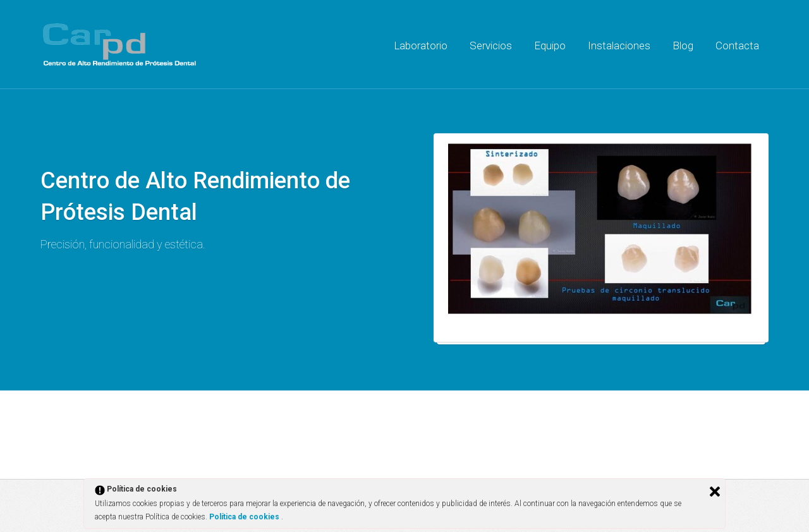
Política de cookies (245, 517)
